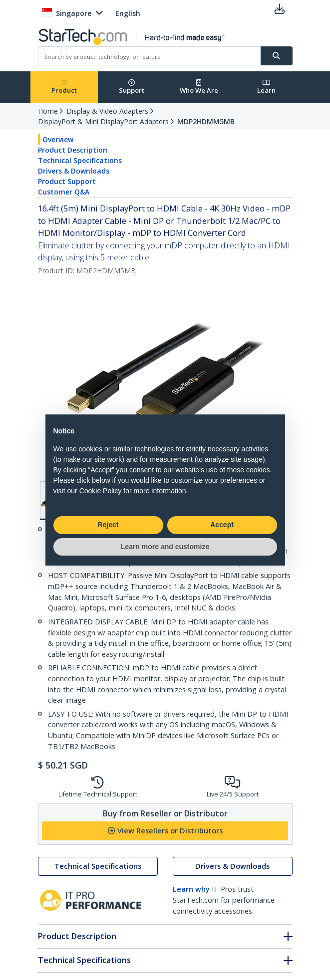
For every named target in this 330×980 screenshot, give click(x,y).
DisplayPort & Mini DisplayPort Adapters (103, 121)
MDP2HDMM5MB (206, 121)
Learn (266, 87)
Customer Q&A (64, 192)
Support (132, 87)
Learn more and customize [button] (165, 547)
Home (48, 111)
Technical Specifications (80, 160)
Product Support (67, 181)
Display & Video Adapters (107, 111)
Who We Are (199, 87)
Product (64, 87)
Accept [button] (222, 525)
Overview (58, 139)
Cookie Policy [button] (101, 491)
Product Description (73, 150)
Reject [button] (108, 525)
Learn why (191, 889)
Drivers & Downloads (74, 171)
